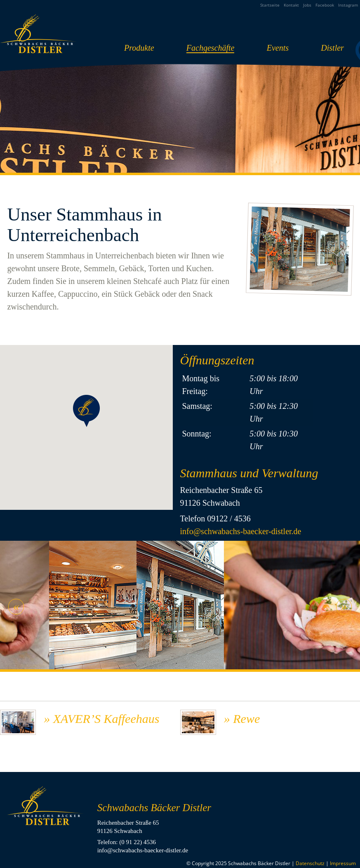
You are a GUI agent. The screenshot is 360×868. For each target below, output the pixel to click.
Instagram (348, 5)
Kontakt (291, 5)
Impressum (343, 863)
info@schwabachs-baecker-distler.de (240, 531)
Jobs (307, 5)
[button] (86, 411)
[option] (180, 606)
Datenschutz (310, 863)
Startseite (270, 5)
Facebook (325, 5)
